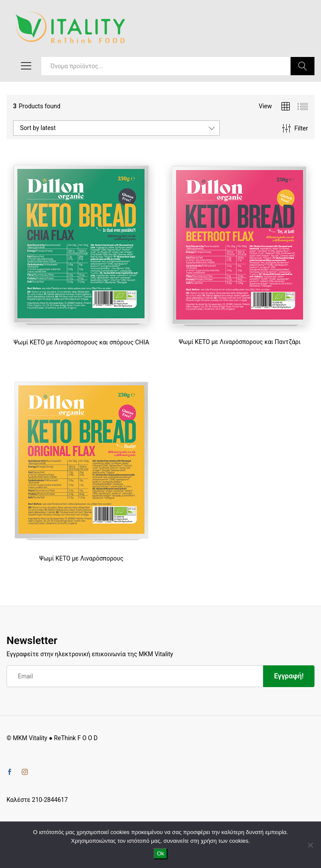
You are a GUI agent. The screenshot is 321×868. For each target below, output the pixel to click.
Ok (161, 853)
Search (303, 66)
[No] (310, 845)
